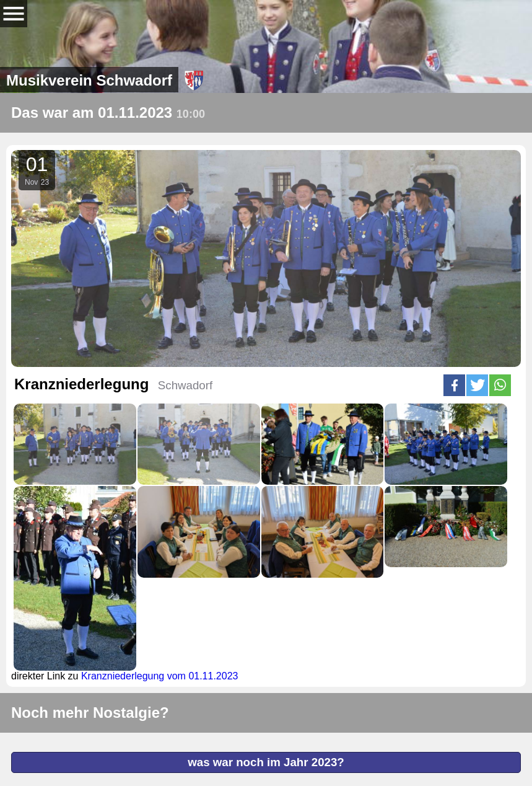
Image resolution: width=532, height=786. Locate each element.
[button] (454, 385)
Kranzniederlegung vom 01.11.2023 (160, 676)
